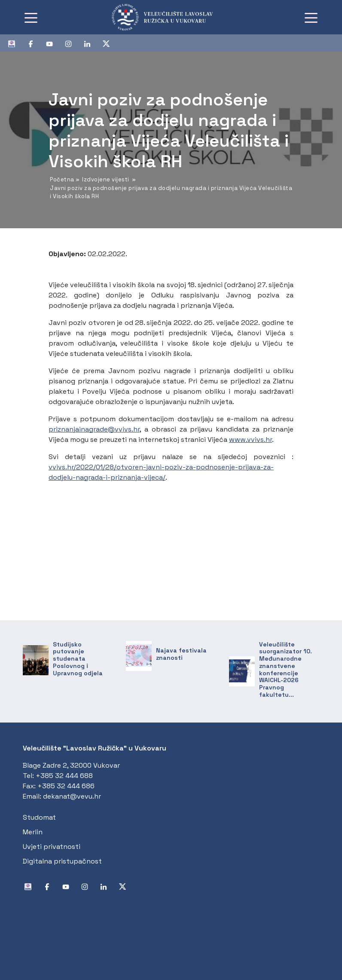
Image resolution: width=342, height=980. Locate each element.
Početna (62, 179)
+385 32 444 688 (64, 776)
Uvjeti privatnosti (52, 847)
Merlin (33, 832)
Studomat (39, 817)
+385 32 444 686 (66, 786)
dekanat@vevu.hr (72, 796)
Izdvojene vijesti (106, 179)
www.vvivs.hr (250, 439)
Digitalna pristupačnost (62, 861)
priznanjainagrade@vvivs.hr (94, 429)
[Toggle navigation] (31, 17)
